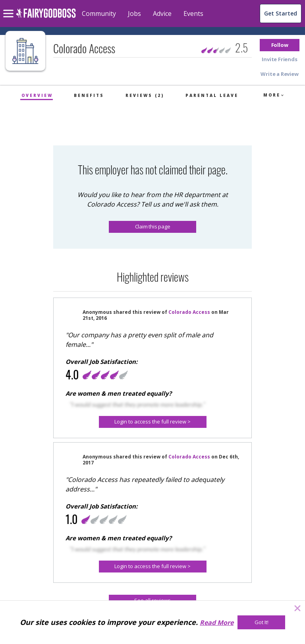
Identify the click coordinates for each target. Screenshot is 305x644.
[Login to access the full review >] (153, 422)
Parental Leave (212, 95)
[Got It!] (261, 622)
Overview (37, 95)
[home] (46, 18)
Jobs (134, 14)
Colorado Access (189, 312)
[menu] (10, 7)
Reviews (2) (145, 95)
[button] (280, 45)
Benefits (89, 95)
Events (193, 14)
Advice (162, 14)
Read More (217, 623)
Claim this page (153, 226)
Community (99, 14)
